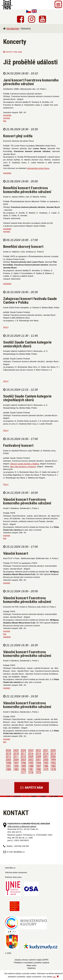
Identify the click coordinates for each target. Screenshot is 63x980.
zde (54, 977)
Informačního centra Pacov (38, 168)
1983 (16, 769)
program (7, 118)
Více (6, 327)
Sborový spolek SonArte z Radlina (25, 464)
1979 (46, 769)
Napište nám (32, 788)
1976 (31, 772)
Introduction (13, 29)
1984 (8, 769)
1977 (23, 772)
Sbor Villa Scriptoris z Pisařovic (23, 467)
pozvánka (7, 115)
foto (5, 121)
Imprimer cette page (13, 52)
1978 (53, 769)
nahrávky (7, 637)
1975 (38, 772)
